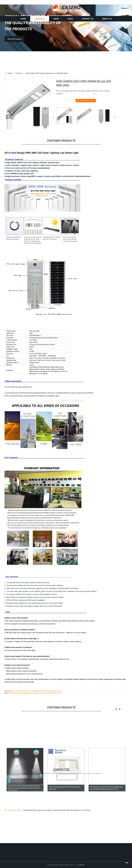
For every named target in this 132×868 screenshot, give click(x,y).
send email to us (86, 101)
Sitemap (82, 865)
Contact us (88, 25)
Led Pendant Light (27, 682)
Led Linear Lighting (56, 679)
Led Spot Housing (91, 679)
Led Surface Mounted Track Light (26, 679)
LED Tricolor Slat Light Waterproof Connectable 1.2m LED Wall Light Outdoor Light (34, 693)
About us (107, 25)
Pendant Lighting (79, 679)
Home (23, 25)
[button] (6, 8)
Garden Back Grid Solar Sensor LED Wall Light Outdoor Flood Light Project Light (36, 691)
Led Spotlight (68, 679)
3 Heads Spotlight (104, 679)
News (56, 25)
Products (40, 25)
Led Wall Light (9, 679)
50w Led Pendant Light (118, 679)
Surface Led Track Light (13, 682)
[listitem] (66, 117)
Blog (70, 25)
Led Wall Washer (43, 679)
